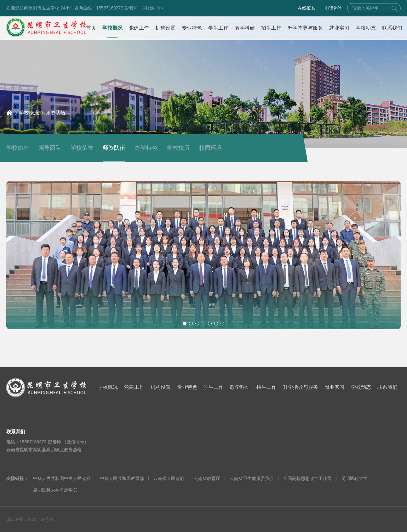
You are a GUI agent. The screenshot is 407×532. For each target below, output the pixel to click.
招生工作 (267, 387)
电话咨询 (334, 8)
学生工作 (214, 387)
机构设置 (161, 387)
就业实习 (335, 387)
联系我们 (387, 387)
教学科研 (240, 387)
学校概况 (29, 113)
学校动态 (361, 387)
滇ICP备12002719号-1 (30, 519)
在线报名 (307, 8)
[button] (185, 324)
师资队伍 (55, 113)
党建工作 (134, 387)
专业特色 (187, 387)
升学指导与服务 (301, 387)
